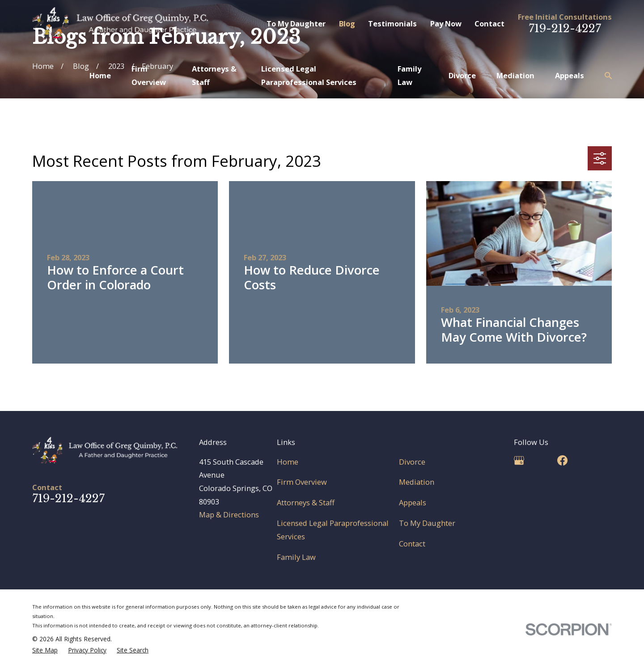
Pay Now (446, 23)
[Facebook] (562, 460)
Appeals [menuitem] (570, 75)
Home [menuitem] (100, 75)
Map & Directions (229, 514)
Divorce (412, 462)
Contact (489, 23)
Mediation (417, 482)
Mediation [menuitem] (515, 75)
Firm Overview (302, 482)
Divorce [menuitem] (462, 75)
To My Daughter (296, 23)
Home (288, 462)
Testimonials (392, 23)
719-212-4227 (565, 28)
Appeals (413, 502)
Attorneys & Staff (306, 502)
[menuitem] (45, 650)
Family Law (296, 557)
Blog (347, 23)
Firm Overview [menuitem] (149, 75)
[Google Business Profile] (519, 460)
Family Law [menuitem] (409, 75)
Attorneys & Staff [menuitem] (214, 75)
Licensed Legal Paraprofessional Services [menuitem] (309, 75)
